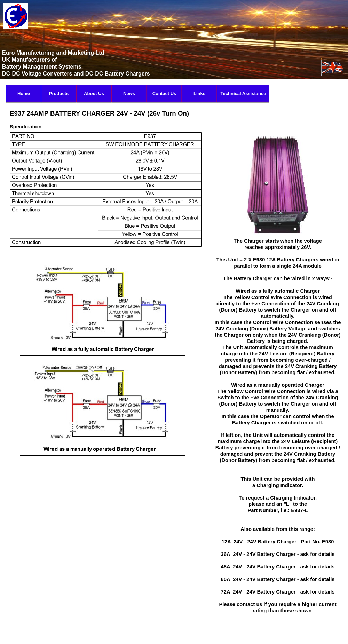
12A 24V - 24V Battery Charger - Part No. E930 (278, 542)
